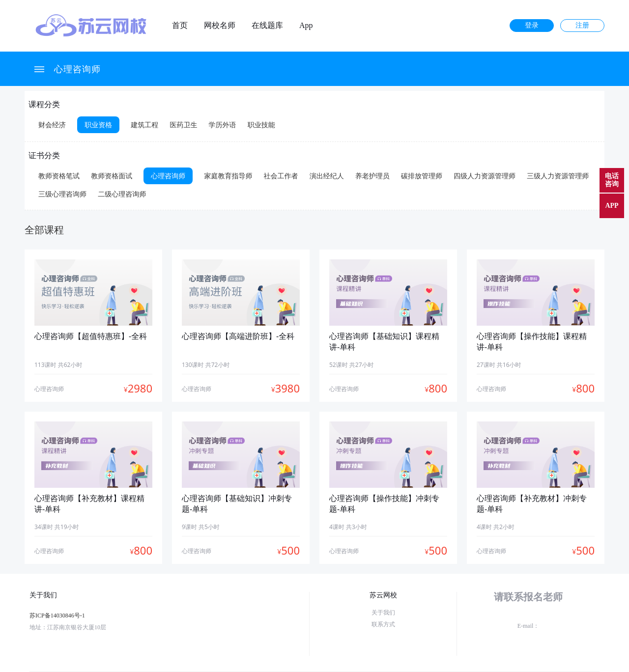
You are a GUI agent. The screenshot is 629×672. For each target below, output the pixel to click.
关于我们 (383, 613)
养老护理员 (372, 176)
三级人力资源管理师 (558, 176)
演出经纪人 (327, 176)
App (306, 26)
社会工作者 (281, 176)
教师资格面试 (112, 176)
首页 (180, 26)
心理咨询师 (77, 69)
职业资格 (98, 125)
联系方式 (383, 624)
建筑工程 (144, 125)
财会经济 (52, 125)
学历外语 (223, 125)
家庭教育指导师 (228, 176)
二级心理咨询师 (122, 194)
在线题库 (267, 26)
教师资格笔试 (59, 176)
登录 (532, 25)
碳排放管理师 (422, 176)
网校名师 (220, 26)
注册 (582, 25)
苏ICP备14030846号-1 (57, 616)
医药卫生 (183, 125)
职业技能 (261, 125)
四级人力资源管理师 (485, 176)
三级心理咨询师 (62, 194)
